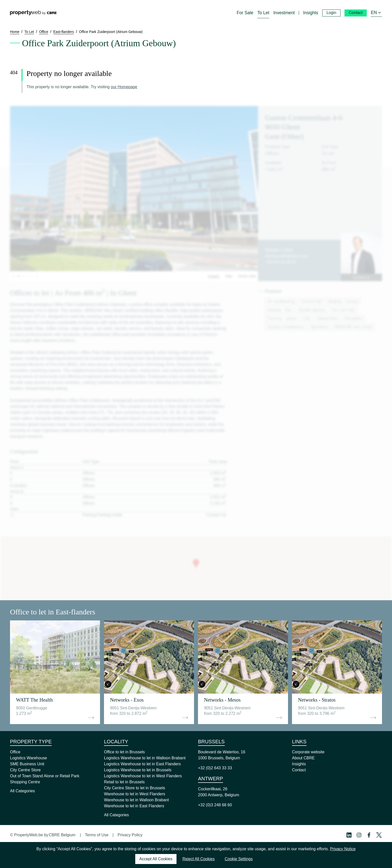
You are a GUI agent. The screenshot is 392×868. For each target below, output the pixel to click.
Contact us (361, 277)
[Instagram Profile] (359, 835)
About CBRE (303, 758)
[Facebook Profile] (369, 835)
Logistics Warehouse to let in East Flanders (142, 764)
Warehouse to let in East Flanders (134, 806)
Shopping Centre (25, 782)
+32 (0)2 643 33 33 (215, 768)
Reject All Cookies (199, 859)
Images (214, 276)
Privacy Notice (343, 849)
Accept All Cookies (156, 859)
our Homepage (124, 87)
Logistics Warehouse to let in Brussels (138, 770)
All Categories (22, 791)
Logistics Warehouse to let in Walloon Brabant (145, 758)
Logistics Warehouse (28, 758)
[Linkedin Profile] (349, 835)
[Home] (33, 13)
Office (15, 752)
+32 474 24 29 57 (281, 262)
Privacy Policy (130, 835)
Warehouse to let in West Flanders (135, 794)
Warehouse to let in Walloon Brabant (136, 800)
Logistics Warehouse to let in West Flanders (143, 776)
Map (229, 276)
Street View (247, 276)
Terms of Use (97, 835)
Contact (299, 770)
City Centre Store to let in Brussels (135, 788)
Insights (299, 764)
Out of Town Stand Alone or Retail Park (45, 776)
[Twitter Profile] (379, 835)
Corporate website (308, 752)
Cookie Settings (239, 859)
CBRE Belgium (62, 835)
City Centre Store (25, 770)
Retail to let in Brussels (124, 782)
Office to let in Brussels (124, 752)
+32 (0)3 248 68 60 (215, 805)
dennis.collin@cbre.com (286, 256)
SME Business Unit (27, 764)
